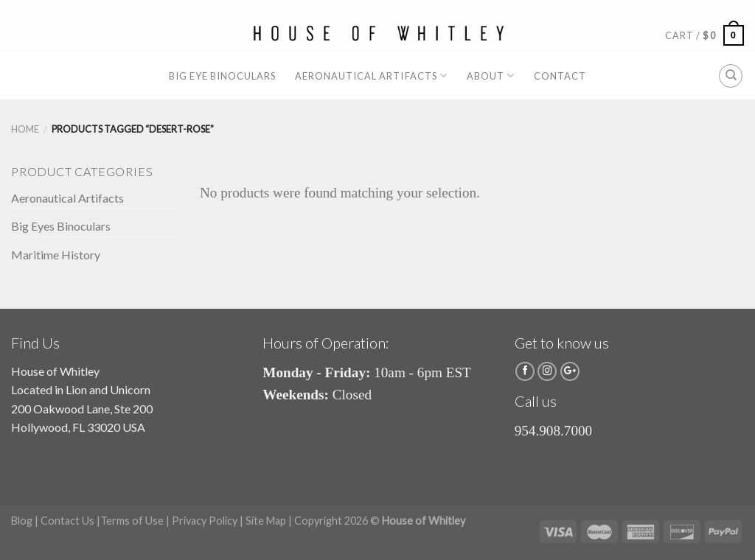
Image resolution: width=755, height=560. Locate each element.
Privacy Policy (205, 521)
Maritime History (56, 255)
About (491, 76)
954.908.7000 (554, 431)
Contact (560, 76)
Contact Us (67, 521)
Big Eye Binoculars (222, 76)
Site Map (266, 521)
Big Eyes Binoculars (61, 226)
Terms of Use (132, 521)
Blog (22, 521)
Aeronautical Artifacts (371, 76)
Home (25, 129)
